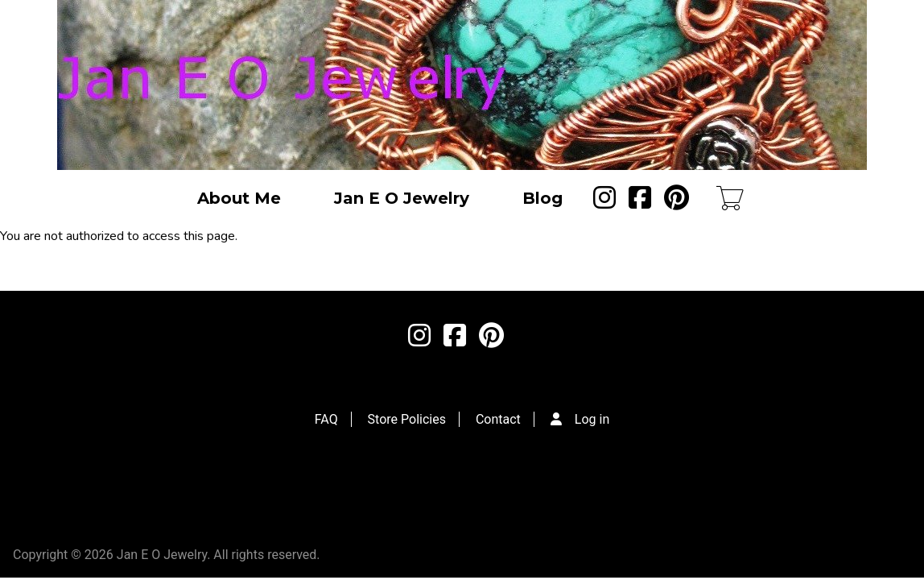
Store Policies (407, 419)
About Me (239, 198)
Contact (498, 419)
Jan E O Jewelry (402, 198)
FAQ (326, 419)
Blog (542, 198)
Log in (592, 419)
